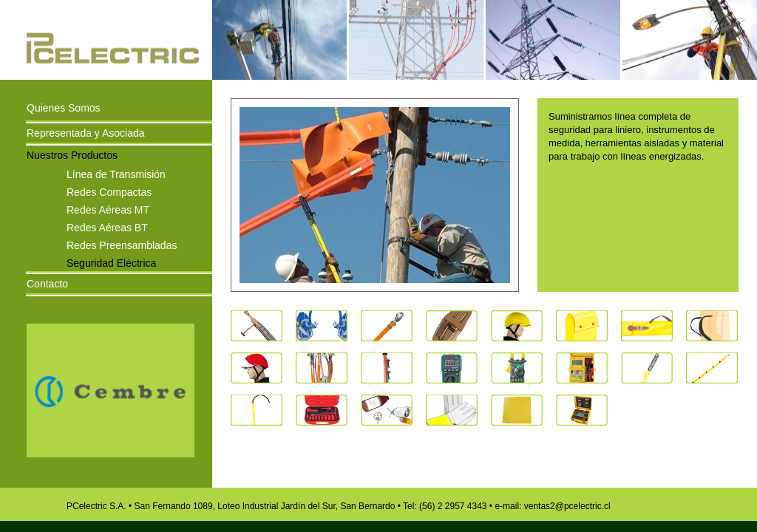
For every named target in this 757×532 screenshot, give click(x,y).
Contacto (47, 284)
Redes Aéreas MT (108, 209)
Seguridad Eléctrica (111, 262)
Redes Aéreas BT (107, 227)
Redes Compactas (109, 191)
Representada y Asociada (86, 133)
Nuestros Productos (72, 155)
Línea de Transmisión (116, 174)
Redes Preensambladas (122, 245)
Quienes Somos (64, 108)
